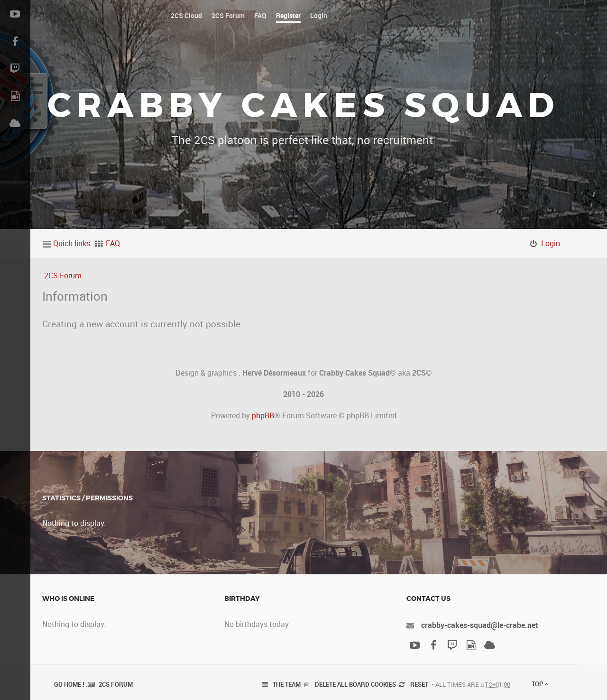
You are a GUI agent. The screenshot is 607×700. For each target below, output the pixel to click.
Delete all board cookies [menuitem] (355, 684)
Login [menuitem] (551, 243)
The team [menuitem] (287, 684)
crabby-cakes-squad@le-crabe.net (480, 625)
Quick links (72, 243)
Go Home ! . (71, 684)
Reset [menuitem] (419, 684)
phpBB (263, 415)
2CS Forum (63, 276)
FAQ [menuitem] (113, 243)
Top (540, 684)
